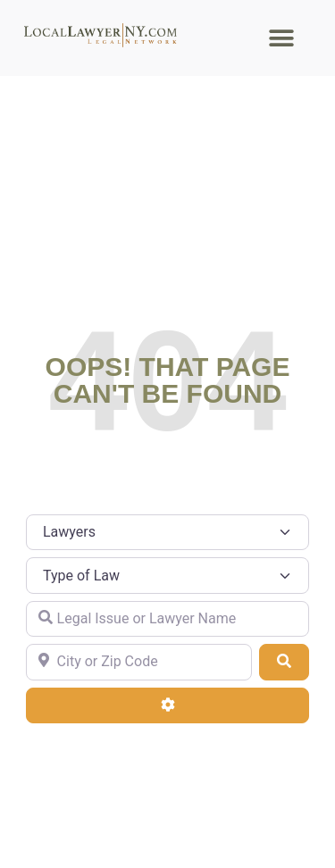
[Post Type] (167, 532)
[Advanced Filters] (167, 705)
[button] (282, 38)
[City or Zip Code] (139, 662)
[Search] (284, 662)
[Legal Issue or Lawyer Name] (167, 619)
